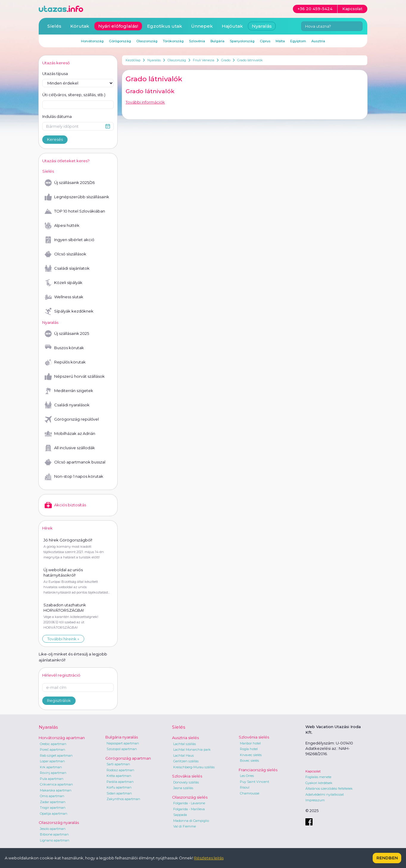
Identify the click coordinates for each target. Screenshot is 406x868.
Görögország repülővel (72, 419)
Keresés (55, 139)
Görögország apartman (128, 758)
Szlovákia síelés (187, 776)
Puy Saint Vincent (254, 782)
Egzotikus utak (165, 26)
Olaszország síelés (190, 797)
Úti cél (74, 95)
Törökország (173, 41)
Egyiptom (298, 41)
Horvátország (92, 41)
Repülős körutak (65, 362)
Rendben (387, 858)
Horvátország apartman (62, 738)
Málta (280, 41)
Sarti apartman (118, 764)
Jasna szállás (183, 788)
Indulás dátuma (57, 116)
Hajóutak (232, 26)
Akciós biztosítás (65, 505)
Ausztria (318, 41)
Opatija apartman (54, 814)
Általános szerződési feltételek (329, 789)
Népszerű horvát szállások (75, 377)
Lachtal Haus (184, 755)
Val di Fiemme (185, 826)
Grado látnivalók (250, 60)
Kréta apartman (119, 776)
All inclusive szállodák (70, 448)
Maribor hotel (250, 743)
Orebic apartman (53, 744)
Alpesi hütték (62, 226)
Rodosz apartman (120, 770)
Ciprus (265, 41)
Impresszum (315, 800)
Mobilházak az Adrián (70, 434)
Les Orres (247, 776)
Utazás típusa (55, 74)
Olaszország (177, 60)
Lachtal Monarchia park (192, 750)
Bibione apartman (54, 834)
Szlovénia (197, 41)
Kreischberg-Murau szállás (194, 767)
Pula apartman (52, 779)
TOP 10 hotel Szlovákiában (75, 211)
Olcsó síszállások (65, 254)
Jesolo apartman (53, 829)
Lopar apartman (52, 761)
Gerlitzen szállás (186, 761)
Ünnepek (202, 26)
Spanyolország (242, 41)
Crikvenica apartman (56, 784)
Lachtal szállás (185, 744)
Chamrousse (250, 793)
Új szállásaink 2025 (67, 334)
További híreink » (63, 639)
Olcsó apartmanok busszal (75, 462)
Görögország (120, 41)
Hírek (47, 528)
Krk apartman (51, 767)
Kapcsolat (313, 771)
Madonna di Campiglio (191, 821)
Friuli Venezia (204, 60)
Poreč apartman (53, 750)
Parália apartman (120, 782)
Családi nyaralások (67, 405)
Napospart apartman (123, 743)
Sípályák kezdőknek (69, 311)
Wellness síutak (64, 297)
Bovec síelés (249, 761)
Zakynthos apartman (123, 799)
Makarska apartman (56, 790)
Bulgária (217, 41)
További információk (145, 102)
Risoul (245, 787)
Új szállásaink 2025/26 (70, 183)
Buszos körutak (64, 348)
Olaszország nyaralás (59, 822)
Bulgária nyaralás (122, 737)
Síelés (54, 26)
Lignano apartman (55, 840)
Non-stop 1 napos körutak (74, 477)
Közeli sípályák (64, 283)
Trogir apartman (53, 808)
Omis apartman (52, 796)
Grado (226, 60)
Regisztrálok (59, 700)
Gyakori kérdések (319, 783)
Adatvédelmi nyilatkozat (325, 794)
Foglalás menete (318, 777)
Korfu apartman (119, 787)
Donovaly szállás (186, 782)
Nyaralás (154, 60)
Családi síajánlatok (67, 268)
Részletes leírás (209, 858)
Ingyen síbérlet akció (70, 240)
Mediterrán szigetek (69, 391)
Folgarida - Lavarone (189, 803)
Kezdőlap (133, 60)
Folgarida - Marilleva (189, 809)
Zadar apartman (53, 802)
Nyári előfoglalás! (118, 26)
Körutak (80, 26)
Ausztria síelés (185, 738)
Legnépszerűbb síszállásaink (77, 197)
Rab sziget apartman (56, 755)
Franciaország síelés (258, 770)
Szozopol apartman (122, 749)
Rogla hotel (249, 749)
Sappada (180, 815)
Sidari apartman (119, 793)
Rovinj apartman (53, 773)
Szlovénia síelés (254, 737)
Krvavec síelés (251, 755)
